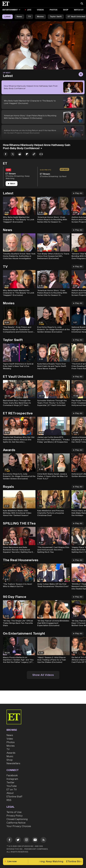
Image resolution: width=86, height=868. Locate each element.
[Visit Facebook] (9, 840)
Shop (66, 10)
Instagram (12, 779)
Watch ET (79, 10)
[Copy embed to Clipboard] (41, 155)
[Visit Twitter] (18, 840)
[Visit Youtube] (35, 840)
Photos (53, 10)
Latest (7, 17)
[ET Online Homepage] (7, 4)
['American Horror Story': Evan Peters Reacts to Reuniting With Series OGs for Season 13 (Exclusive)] (43, 117)
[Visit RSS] (43, 840)
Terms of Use (14, 812)
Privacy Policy (15, 816)
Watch (12, 184)
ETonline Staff (14, 797)
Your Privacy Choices (19, 826)
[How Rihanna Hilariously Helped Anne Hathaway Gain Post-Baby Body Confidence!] (43, 87)
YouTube (12, 786)
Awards (11, 753)
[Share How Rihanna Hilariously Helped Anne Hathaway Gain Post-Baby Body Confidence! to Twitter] (13, 155)
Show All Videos (43, 675)
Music (10, 756)
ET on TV (12, 790)
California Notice (16, 823)
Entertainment (11, 10)
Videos (40, 10)
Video (10, 739)
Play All (78, 193)
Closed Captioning (17, 819)
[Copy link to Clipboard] (34, 155)
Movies (40, 17)
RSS (9, 800)
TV (30, 17)
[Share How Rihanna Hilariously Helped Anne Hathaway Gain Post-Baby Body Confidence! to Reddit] (20, 155)
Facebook (12, 776)
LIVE (29, 10)
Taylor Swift (56, 17)
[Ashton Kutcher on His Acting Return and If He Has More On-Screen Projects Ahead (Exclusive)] (43, 132)
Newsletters (13, 763)
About (10, 793)
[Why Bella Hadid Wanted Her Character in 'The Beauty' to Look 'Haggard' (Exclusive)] (43, 102)
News (19, 17)
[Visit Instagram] (26, 840)
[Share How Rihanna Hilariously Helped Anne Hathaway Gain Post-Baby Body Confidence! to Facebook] (6, 155)
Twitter (10, 783)
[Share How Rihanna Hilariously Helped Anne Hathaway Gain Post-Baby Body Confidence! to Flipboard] (27, 155)
